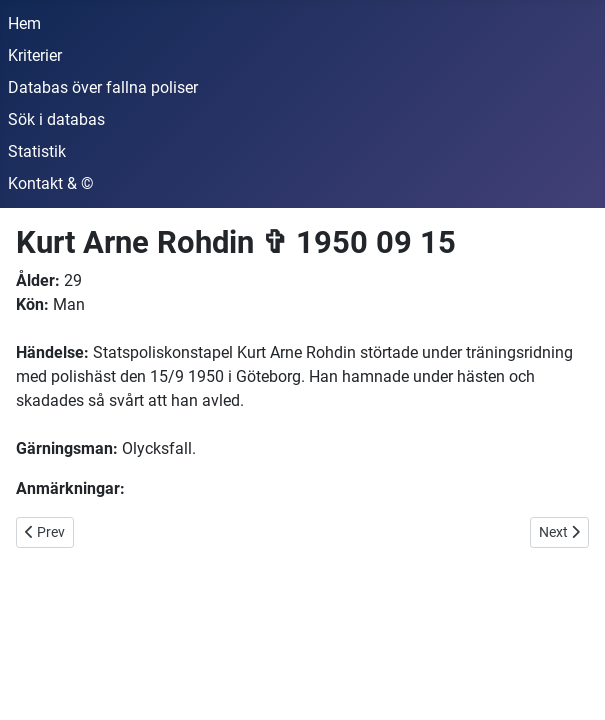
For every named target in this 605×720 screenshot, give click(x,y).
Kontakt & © (51, 183)
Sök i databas (56, 119)
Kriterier (35, 55)
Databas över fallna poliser (103, 87)
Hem (24, 23)
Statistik (37, 151)
